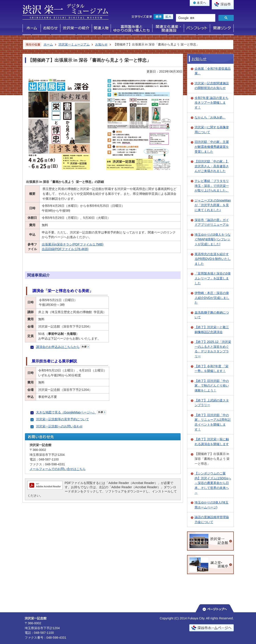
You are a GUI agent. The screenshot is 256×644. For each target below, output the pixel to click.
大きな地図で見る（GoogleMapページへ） (66, 412)
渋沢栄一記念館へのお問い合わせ (59, 426)
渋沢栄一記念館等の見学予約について (62, 419)
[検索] (195, 18)
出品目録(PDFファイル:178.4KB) (65, 249)
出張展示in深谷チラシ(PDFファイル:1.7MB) (73, 244)
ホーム (48, 44)
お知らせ (101, 44)
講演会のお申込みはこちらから (58, 347)
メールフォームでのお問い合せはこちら (58, 469)
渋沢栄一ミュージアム (74, 44)
